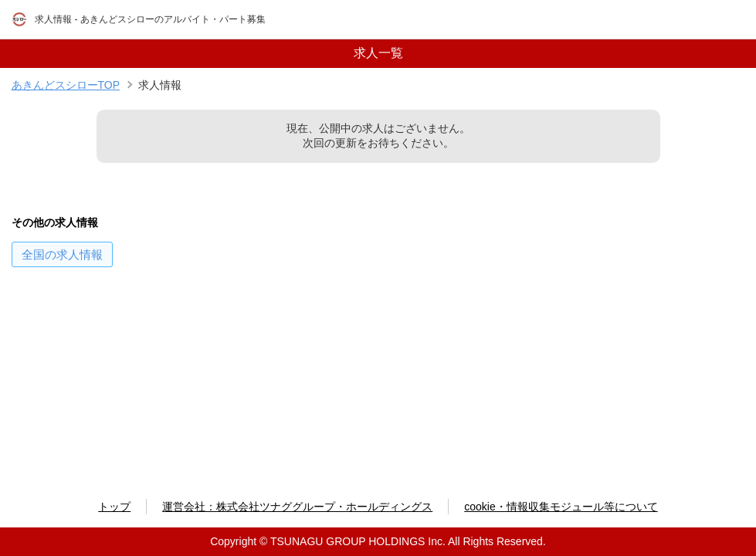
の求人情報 (62, 254)
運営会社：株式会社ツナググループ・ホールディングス (297, 507)
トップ (114, 507)
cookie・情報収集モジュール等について (561, 507)
